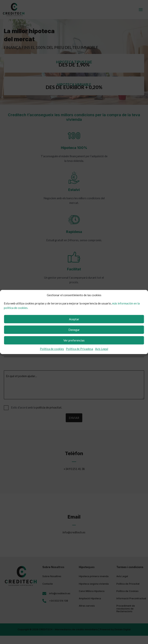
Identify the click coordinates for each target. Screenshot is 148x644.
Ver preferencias (74, 340)
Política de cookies (52, 349)
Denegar (74, 330)
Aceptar (74, 319)
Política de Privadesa (79, 349)
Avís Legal (102, 349)
